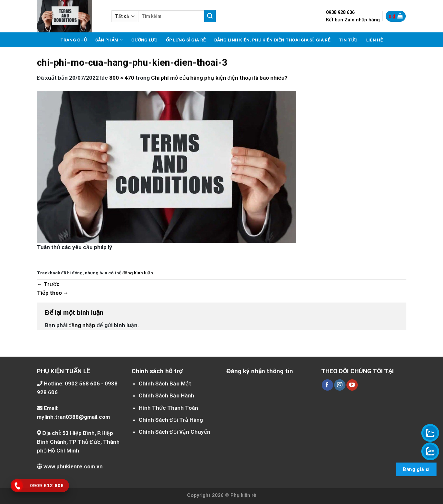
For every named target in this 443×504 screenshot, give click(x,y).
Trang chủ (74, 40)
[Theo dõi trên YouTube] (352, 385)
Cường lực (144, 40)
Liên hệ (375, 40)
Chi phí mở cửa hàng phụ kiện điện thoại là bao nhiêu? (219, 78)
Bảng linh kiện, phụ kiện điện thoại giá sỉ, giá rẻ (272, 40)
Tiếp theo (53, 293)
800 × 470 (122, 78)
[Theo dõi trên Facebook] (327, 385)
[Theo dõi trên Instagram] (340, 385)
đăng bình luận (138, 273)
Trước (48, 284)
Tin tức (348, 40)
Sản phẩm (109, 40)
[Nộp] (210, 16)
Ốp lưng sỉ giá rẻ (186, 40)
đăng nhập (82, 325)
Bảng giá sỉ (416, 469)
